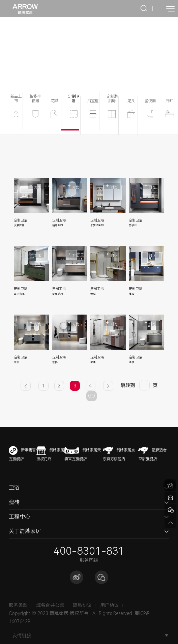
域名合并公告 (50, 605)
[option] (89, 54)
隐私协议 (82, 605)
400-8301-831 (89, 551)
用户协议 (110, 605)
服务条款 (18, 605)
